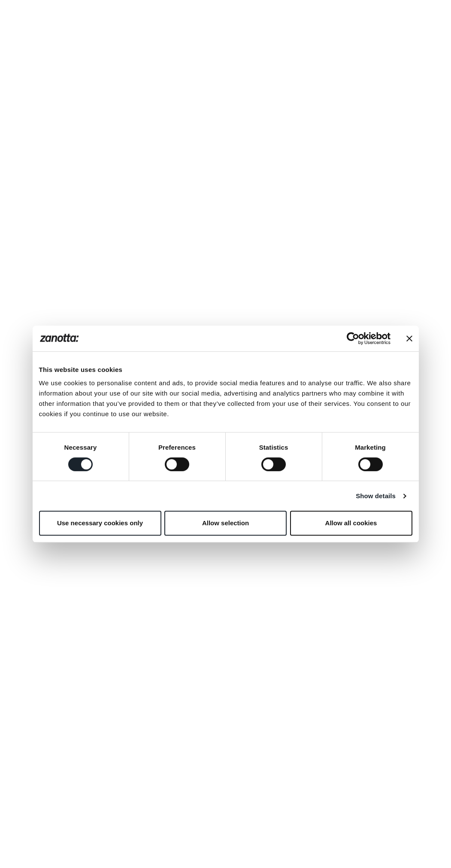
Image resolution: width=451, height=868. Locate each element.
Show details (376, 496)
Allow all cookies (351, 523)
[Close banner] (409, 338)
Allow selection (225, 523)
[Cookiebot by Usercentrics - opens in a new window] (353, 338)
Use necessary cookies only (100, 523)
